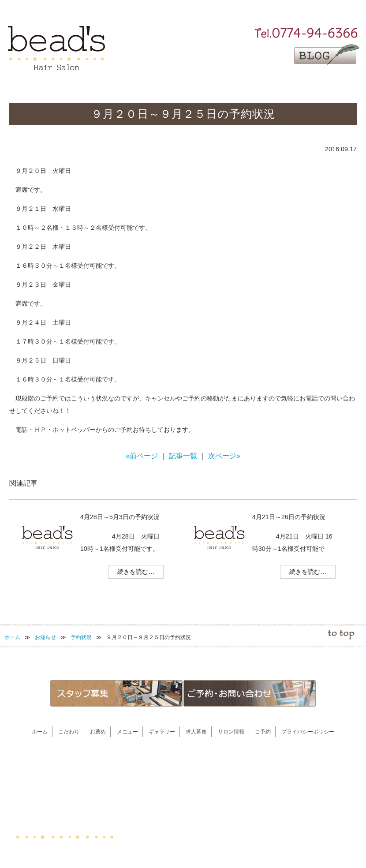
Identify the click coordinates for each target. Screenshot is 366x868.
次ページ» (224, 456)
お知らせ (45, 637)
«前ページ (142, 456)
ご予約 (340, 84)
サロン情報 (302, 84)
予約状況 (81, 637)
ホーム (12, 637)
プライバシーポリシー (308, 732)
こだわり (108, 84)
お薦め (146, 84)
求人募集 (263, 84)
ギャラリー (223, 84)
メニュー (185, 84)
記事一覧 (183, 456)
